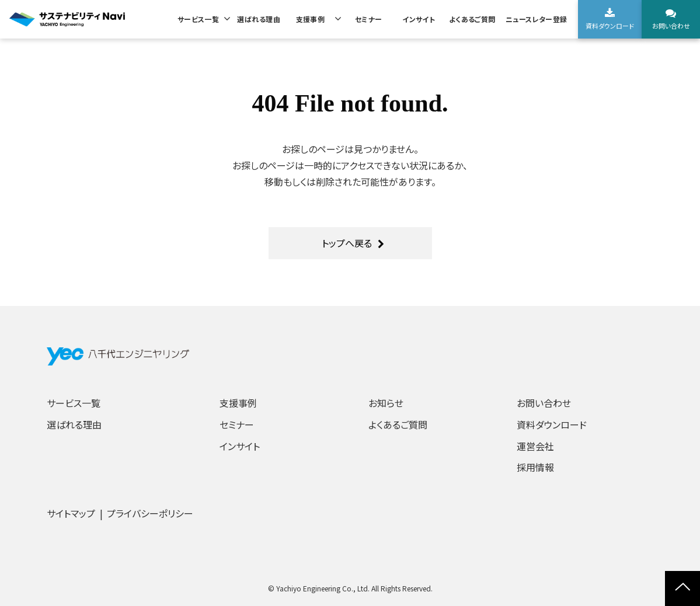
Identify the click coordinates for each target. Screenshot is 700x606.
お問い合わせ (671, 26)
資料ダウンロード (610, 26)
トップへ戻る (347, 243)
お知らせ (386, 403)
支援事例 (311, 19)
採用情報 (535, 467)
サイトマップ (71, 513)
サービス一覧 (198, 19)
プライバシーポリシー (150, 513)
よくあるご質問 (472, 19)
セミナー (369, 19)
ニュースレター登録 (537, 19)
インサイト (419, 19)
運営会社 (535, 446)
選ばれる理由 (259, 19)
